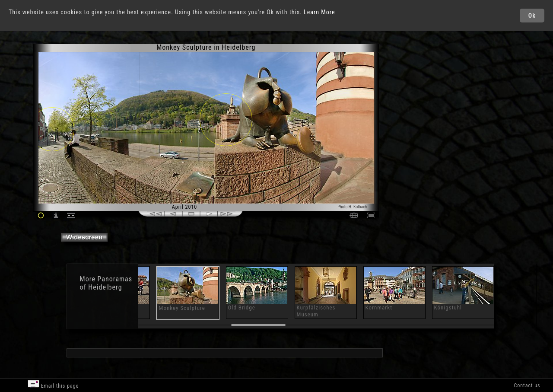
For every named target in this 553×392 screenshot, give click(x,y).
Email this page (53, 384)
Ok (532, 16)
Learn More (319, 12)
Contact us (527, 386)
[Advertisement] (416, 117)
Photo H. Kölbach (352, 207)
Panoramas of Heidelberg (106, 283)
